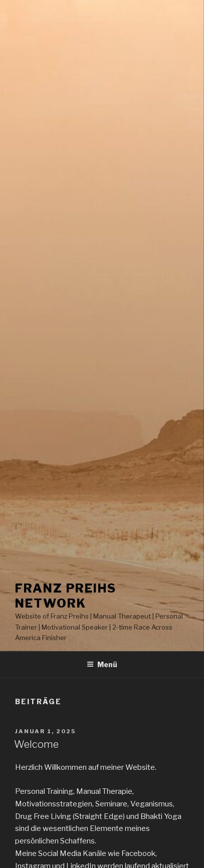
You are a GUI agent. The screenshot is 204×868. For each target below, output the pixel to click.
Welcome (36, 744)
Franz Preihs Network (66, 596)
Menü (102, 664)
